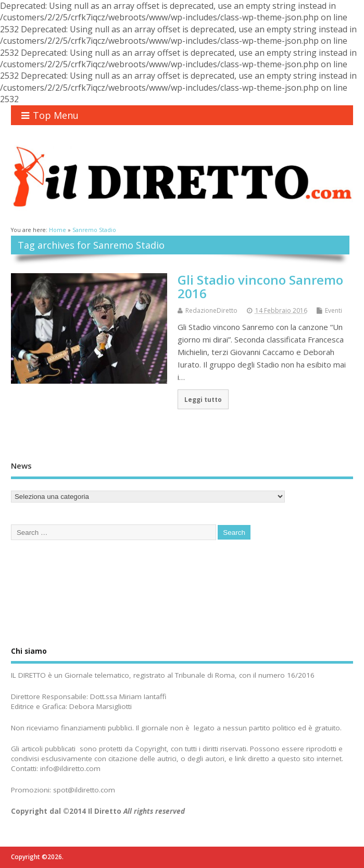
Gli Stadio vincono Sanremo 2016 (260, 286)
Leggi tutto (203, 399)
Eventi (334, 310)
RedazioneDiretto (211, 310)
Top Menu (50, 115)
